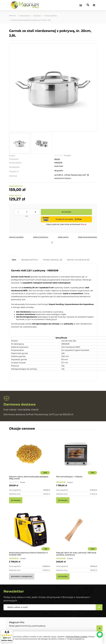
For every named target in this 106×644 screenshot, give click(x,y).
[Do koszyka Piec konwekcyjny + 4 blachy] (63, 500)
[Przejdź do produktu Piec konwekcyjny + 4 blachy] (77, 457)
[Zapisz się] (99, 607)
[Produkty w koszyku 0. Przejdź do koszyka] (81, 5)
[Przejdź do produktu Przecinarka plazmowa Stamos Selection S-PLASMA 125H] (29, 533)
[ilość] (27, 212)
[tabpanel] (53, 322)
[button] (16, 237)
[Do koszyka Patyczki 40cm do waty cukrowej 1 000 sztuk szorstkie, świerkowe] (63, 576)
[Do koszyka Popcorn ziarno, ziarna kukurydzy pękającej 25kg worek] (16, 500)
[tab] (14, 260)
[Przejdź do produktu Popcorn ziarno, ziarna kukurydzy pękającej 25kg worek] (29, 457)
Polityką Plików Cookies (77, 637)
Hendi (57, 159)
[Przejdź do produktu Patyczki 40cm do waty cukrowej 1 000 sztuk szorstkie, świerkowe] (77, 533)
